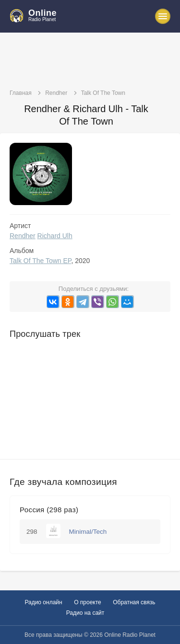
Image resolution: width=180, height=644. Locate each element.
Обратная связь (134, 602)
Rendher (23, 236)
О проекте (88, 602)
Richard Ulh (55, 236)
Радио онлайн (43, 602)
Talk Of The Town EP (40, 261)
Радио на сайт (85, 613)
